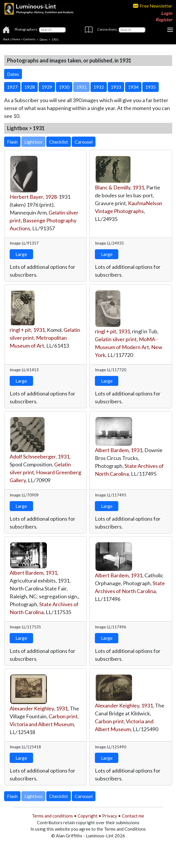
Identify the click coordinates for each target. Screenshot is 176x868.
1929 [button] (47, 87)
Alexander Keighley (32, 708)
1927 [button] (12, 87)
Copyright (88, 816)
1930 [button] (64, 87)
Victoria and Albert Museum (42, 724)
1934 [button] (133, 87)
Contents (29, 39)
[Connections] (132, 30)
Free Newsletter (153, 6)
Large (21, 254)
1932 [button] (99, 87)
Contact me (133, 816)
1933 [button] (116, 87)
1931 (138, 187)
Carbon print (63, 716)
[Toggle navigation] (170, 30)
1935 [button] (151, 87)
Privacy (110, 816)
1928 (51, 197)
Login (167, 13)
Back (6, 39)
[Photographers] (52, 30)
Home (16, 39)
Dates (43, 39)
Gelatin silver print (116, 339)
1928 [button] (30, 87)
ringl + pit (20, 330)
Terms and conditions (52, 816)
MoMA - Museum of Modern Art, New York (129, 347)
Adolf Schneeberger (33, 456)
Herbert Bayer (26, 197)
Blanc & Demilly (113, 187)
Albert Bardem (112, 450)
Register (164, 20)
